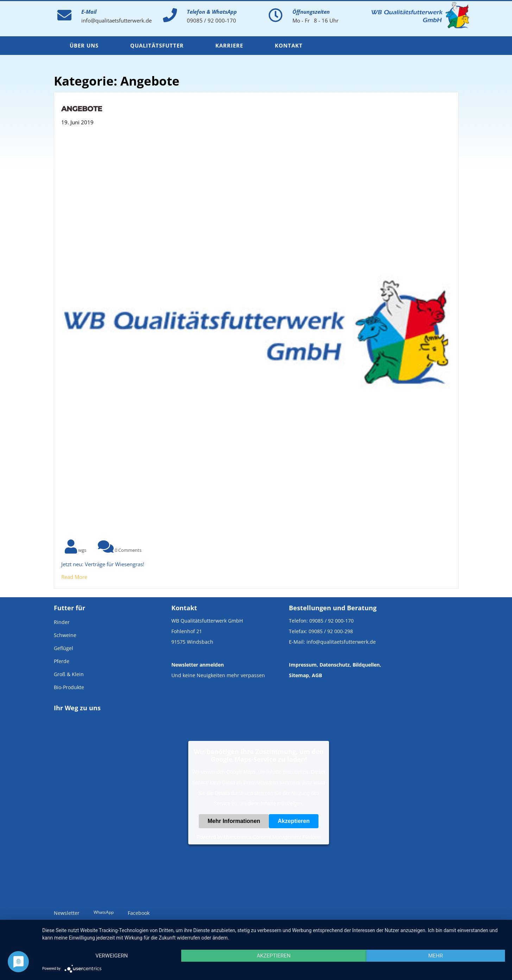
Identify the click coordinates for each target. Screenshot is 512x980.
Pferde (62, 661)
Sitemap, (300, 675)
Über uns (84, 45)
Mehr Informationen (234, 821)
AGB (317, 675)
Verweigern (112, 956)
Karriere (229, 45)
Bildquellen (366, 665)
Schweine (65, 635)
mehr (436, 956)
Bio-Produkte (69, 687)
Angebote (82, 109)
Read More (74, 577)
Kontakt (289, 45)
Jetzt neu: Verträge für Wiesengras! (103, 564)
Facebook (139, 909)
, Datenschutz (333, 665)
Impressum (303, 665)
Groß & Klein (69, 674)
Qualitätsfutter (157, 45)
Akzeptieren (294, 821)
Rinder (62, 622)
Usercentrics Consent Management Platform (272, 837)
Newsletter (67, 909)
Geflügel (64, 648)
